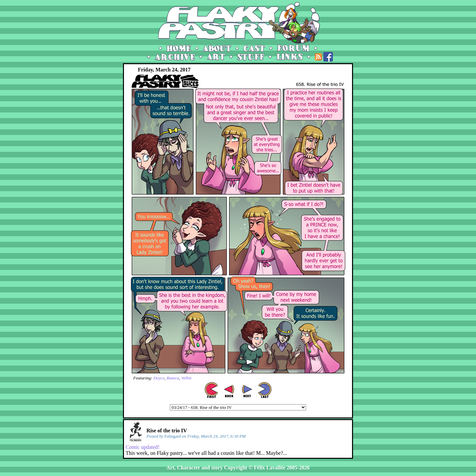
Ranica (173, 378)
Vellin (186, 378)
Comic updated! (143, 447)
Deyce (159, 378)
